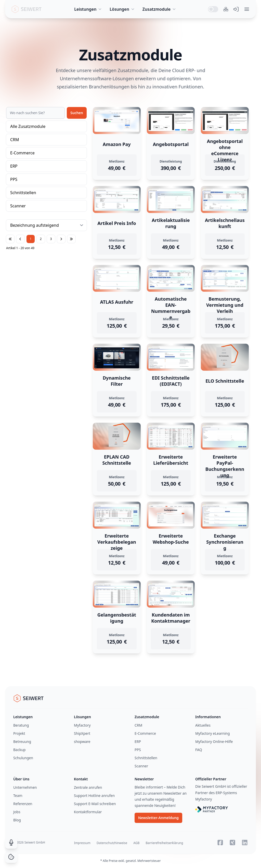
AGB (136, 843)
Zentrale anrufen (88, 787)
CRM (15, 140)
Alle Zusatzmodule (28, 126)
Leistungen (88, 9)
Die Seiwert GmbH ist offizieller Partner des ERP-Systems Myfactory (221, 793)
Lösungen (122, 9)
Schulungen (23, 758)
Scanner (18, 206)
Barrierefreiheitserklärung (164, 843)
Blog (17, 820)
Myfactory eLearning (213, 733)
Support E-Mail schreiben (95, 804)
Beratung (21, 725)
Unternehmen (25, 787)
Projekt (19, 733)
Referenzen (23, 804)
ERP (14, 166)
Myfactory (82, 725)
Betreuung (22, 742)
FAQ (199, 750)
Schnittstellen (23, 193)
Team (18, 796)
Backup (19, 750)
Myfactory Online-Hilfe (214, 742)
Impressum (82, 843)
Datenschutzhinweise (112, 843)
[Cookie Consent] (11, 857)
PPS (14, 179)
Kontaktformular (88, 812)
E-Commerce (22, 153)
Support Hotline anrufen (94, 796)
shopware (82, 742)
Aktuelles (203, 725)
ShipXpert (82, 733)
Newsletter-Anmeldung (158, 818)
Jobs (17, 812)
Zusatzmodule (160, 9)
